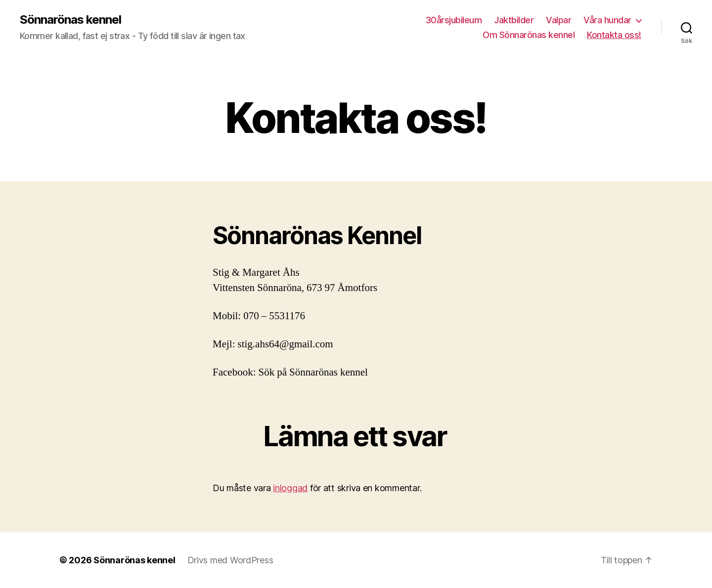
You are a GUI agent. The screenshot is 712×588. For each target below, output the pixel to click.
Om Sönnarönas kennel (529, 35)
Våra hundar (607, 20)
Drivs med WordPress (230, 560)
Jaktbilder (514, 20)
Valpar (558, 20)
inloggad (290, 488)
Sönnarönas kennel (70, 20)
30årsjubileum (454, 20)
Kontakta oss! (614, 35)
